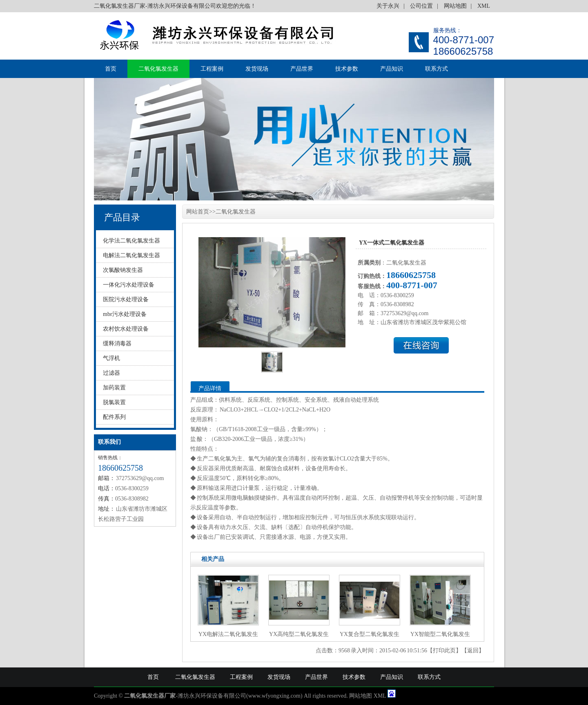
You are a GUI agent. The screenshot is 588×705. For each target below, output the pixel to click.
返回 (473, 651)
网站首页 (198, 212)
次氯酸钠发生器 (123, 270)
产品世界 (302, 69)
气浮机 (111, 358)
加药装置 (114, 388)
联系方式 (437, 69)
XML (484, 6)
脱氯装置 (114, 402)
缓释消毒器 (117, 344)
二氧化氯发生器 (158, 69)
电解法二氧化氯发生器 (131, 255)
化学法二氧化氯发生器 (131, 241)
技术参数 (347, 69)
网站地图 (455, 6)
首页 (111, 69)
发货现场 (257, 69)
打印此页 (444, 651)
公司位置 (421, 6)
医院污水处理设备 (126, 299)
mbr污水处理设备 (125, 314)
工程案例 (212, 69)
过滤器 (111, 373)
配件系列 (114, 417)
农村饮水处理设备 (126, 329)
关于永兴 (388, 6)
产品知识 (392, 69)
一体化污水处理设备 (129, 285)
